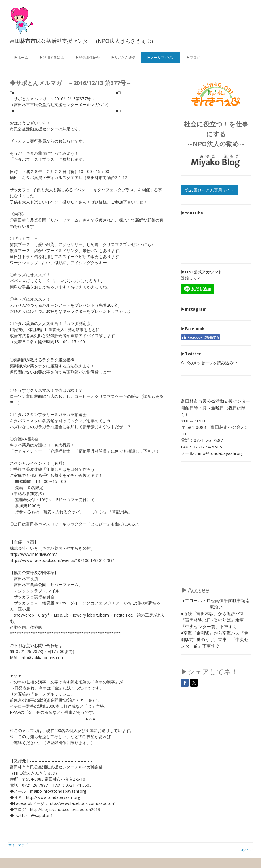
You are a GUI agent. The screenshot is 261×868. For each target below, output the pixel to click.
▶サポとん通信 (123, 57)
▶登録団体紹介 (87, 57)
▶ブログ (193, 57)
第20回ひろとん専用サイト (210, 190)
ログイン (246, 850)
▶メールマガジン (161, 57)
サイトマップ (18, 845)
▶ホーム (21, 57)
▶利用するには (52, 57)
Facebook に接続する (200, 337)
